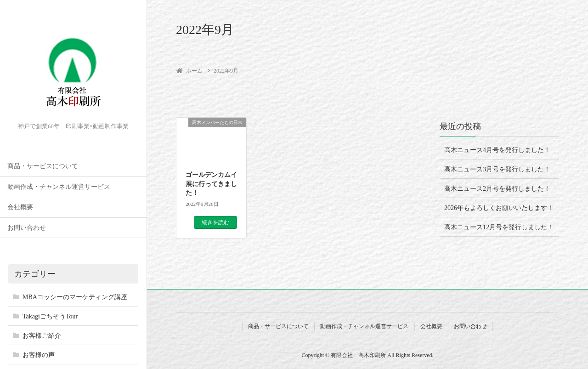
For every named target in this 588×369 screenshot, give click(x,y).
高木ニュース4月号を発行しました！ (497, 150)
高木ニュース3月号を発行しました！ (497, 169)
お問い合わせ (27, 228)
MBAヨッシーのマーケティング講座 (75, 297)
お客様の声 (39, 355)
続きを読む (215, 222)
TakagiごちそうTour (50, 316)
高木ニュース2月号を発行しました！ (497, 189)
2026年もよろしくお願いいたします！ (499, 208)
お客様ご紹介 (42, 336)
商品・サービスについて (43, 166)
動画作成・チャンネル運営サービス (59, 187)
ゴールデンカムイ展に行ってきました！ (211, 184)
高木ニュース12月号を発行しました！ (499, 227)
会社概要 (20, 207)
